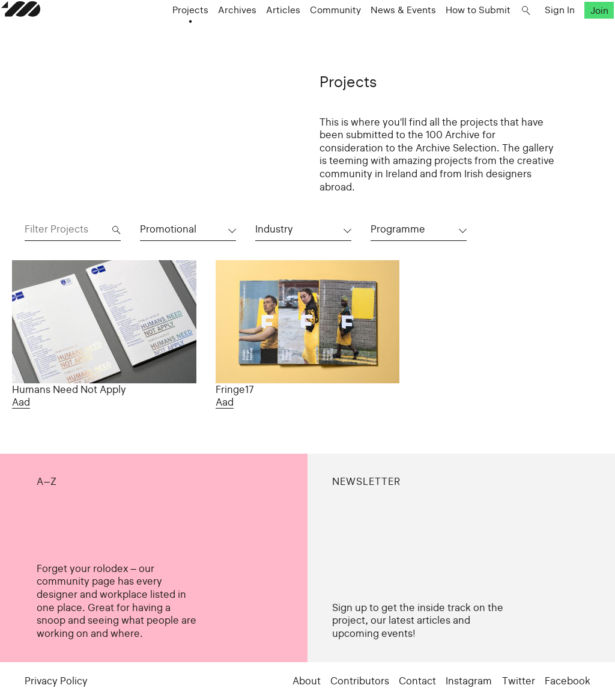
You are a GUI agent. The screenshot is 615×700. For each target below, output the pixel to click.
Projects (184, 37)
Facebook (568, 681)
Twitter (519, 681)
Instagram (469, 681)
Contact (417, 681)
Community (329, 37)
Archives (231, 37)
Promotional (168, 229)
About (307, 681)
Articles (277, 37)
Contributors (360, 681)
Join (575, 37)
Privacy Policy (56, 681)
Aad (21, 402)
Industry (274, 229)
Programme (398, 229)
